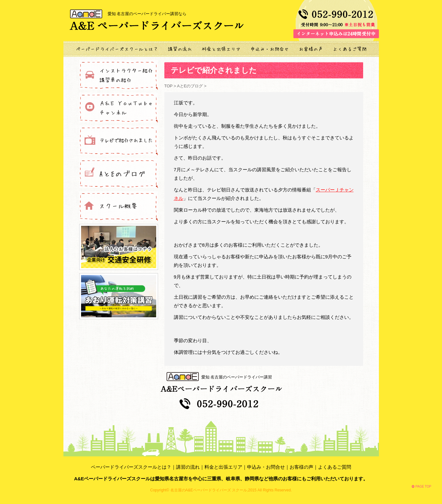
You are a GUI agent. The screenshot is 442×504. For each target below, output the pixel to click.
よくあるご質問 (335, 467)
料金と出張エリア (223, 467)
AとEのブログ (190, 86)
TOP (169, 86)
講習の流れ (188, 467)
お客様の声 (301, 467)
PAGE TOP (421, 486)
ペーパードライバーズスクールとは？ (131, 467)
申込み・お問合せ (266, 467)
